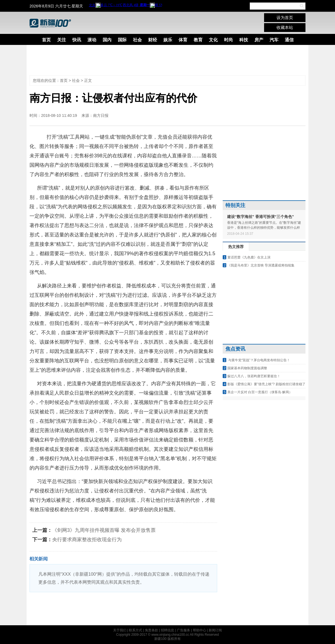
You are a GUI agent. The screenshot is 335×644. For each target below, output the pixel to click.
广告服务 (184, 630)
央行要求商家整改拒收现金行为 (87, 540)
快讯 (77, 40)
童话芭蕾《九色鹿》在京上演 (249, 257)
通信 (289, 40)
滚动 (92, 40)
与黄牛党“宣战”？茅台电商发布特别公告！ (259, 360)
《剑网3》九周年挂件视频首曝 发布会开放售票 (104, 530)
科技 (244, 40)
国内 (107, 40)
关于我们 (120, 630)
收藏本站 (285, 27)
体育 (183, 40)
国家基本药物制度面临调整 (247, 368)
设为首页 (285, 17)
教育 (198, 40)
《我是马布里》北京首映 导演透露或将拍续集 (261, 265)
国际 (122, 40)
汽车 (274, 40)
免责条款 (151, 630)
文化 (213, 40)
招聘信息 (167, 630)
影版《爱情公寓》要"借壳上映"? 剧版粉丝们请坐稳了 (266, 384)
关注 (62, 40)
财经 (153, 40)
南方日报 (101, 115)
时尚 (228, 40)
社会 (137, 40)
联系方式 (135, 630)
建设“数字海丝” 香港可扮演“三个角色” (260, 217)
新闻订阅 (215, 630)
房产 (259, 40)
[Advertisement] (163, 60)
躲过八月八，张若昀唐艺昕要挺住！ (254, 376)
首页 (46, 40)
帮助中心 (200, 630)
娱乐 (168, 40)
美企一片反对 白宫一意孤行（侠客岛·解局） (260, 392)
